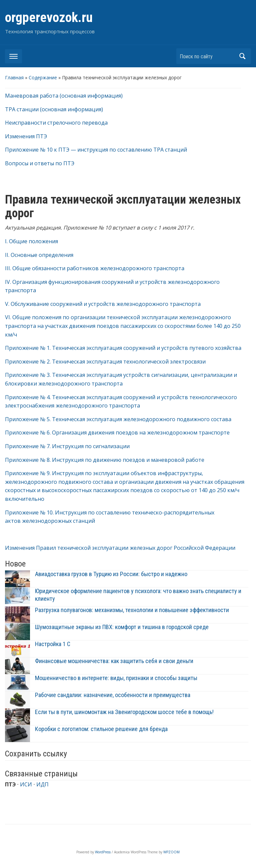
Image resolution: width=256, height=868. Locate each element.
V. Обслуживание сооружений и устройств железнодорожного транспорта (103, 304)
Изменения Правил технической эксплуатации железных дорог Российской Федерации (120, 548)
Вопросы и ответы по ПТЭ (40, 163)
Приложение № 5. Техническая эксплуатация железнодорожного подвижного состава (118, 419)
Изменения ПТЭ (26, 136)
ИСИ (26, 784)
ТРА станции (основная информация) (54, 109)
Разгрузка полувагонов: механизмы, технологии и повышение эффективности (132, 610)
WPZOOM (171, 852)
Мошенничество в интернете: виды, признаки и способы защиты (116, 678)
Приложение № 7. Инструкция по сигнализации (67, 446)
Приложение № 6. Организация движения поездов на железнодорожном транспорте (117, 433)
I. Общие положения (31, 241)
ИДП (42, 784)
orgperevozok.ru (49, 17)
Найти (243, 56)
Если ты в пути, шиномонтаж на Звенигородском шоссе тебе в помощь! (124, 712)
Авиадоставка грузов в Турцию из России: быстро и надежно (111, 574)
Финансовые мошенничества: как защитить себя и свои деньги (114, 661)
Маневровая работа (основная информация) (64, 96)
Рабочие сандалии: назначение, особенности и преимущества (113, 695)
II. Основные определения (39, 255)
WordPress (103, 852)
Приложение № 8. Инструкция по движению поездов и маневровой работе (105, 460)
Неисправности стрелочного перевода (56, 123)
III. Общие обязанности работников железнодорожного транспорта (95, 268)
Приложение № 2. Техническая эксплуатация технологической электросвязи (105, 362)
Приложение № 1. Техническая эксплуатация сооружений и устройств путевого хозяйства (123, 348)
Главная (14, 77)
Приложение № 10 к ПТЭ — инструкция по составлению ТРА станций (96, 150)
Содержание (43, 77)
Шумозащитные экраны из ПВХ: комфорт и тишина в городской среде (122, 627)
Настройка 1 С (53, 644)
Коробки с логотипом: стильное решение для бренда (101, 729)
